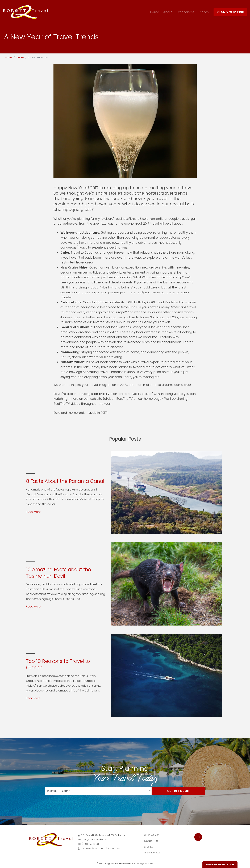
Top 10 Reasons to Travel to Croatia (58, 664)
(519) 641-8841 (90, 844)
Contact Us (152, 841)
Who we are (152, 835)
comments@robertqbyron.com (100, 848)
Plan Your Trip (230, 12)
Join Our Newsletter (220, 865)
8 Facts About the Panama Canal (65, 481)
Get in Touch (178, 791)
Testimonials (152, 853)
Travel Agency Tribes (144, 863)
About (168, 12)
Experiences (186, 12)
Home (155, 12)
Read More (33, 512)
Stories (204, 12)
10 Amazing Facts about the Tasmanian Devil (59, 573)
